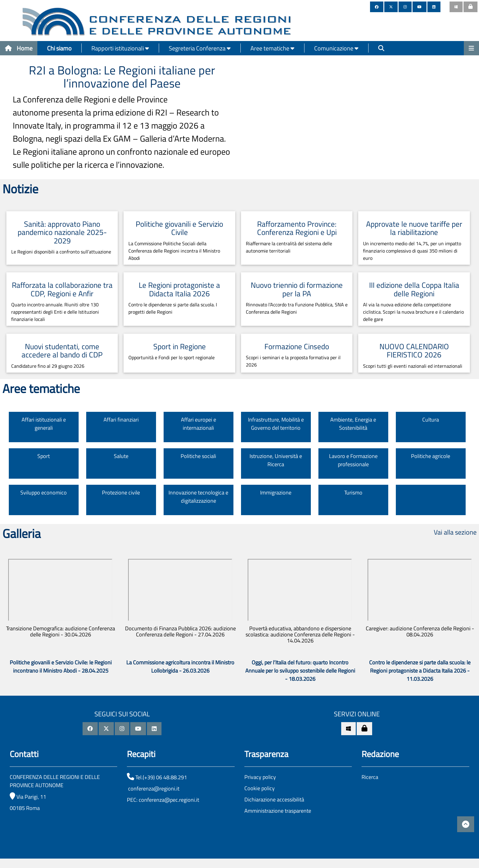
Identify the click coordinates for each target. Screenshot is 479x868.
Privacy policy (260, 777)
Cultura (431, 420)
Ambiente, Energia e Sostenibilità (353, 424)
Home (19, 48)
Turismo (353, 493)
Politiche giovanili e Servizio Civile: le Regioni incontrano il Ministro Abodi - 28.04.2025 (61, 666)
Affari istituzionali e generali (44, 424)
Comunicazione (336, 48)
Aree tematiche (272, 48)
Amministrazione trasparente (278, 811)
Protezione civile (121, 493)
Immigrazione (276, 493)
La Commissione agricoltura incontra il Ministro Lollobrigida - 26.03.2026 (180, 666)
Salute (121, 456)
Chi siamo (59, 48)
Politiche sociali (198, 456)
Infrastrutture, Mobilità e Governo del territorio (276, 424)
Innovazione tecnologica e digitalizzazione (198, 497)
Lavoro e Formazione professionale (353, 460)
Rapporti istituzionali (120, 48)
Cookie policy (260, 788)
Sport (44, 456)
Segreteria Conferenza (200, 48)
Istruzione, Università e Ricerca (276, 460)
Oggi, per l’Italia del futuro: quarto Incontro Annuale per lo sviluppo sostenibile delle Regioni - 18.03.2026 (300, 671)
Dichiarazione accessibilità (274, 799)
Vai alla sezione (455, 532)
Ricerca (370, 777)
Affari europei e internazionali (199, 424)
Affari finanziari (121, 420)
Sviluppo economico (44, 493)
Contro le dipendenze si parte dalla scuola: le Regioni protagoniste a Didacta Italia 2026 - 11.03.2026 (420, 671)
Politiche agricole (431, 456)
